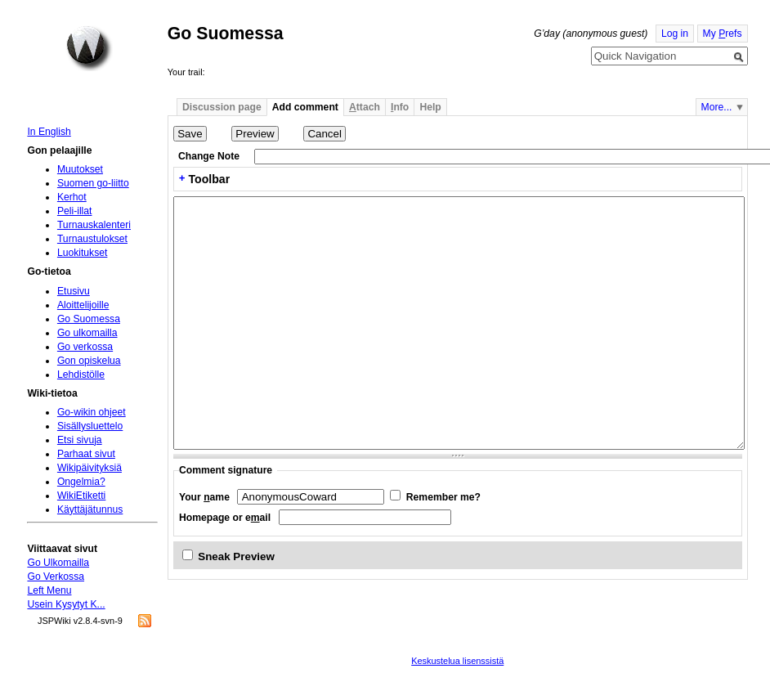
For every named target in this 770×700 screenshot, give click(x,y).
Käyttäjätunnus (90, 509)
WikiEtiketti (81, 496)
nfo (400, 107)
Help (430, 107)
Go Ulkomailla (58, 563)
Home (89, 48)
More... (717, 107)
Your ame (204, 497)
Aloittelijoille (83, 305)
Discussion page (222, 107)
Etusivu (74, 291)
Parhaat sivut (86, 454)
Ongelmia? (81, 482)
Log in (675, 34)
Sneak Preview (236, 556)
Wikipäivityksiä (90, 468)
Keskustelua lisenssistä (457, 661)
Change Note (209, 156)
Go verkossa (85, 347)
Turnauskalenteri (94, 225)
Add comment (305, 107)
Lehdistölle (81, 375)
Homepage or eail (225, 518)
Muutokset (80, 169)
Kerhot (72, 197)
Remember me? (443, 497)
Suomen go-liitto (93, 183)
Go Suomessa (89, 319)
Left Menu (49, 590)
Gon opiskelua (89, 361)
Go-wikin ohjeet (92, 412)
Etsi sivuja (80, 440)
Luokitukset (83, 253)
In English (49, 132)
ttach (365, 107)
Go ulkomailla (87, 333)
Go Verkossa (56, 577)
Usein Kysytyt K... (66, 604)
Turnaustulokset (92, 239)
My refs (723, 34)
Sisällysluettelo (90, 426)
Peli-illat (75, 211)
